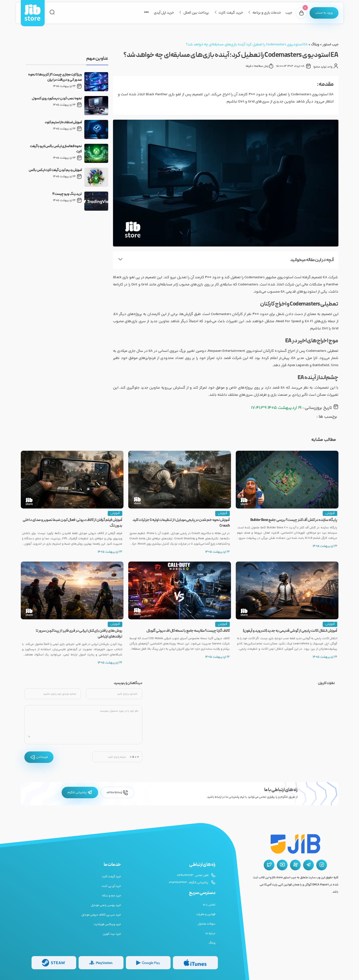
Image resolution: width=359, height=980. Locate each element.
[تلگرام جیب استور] (308, 865)
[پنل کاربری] (324, 13)
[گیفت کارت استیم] (54, 963)
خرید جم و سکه (112, 896)
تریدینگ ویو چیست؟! (67, 194)
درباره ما (210, 933)
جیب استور (330, 45)
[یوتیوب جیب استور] (282, 865)
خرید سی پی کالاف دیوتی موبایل (101, 915)
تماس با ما (209, 905)
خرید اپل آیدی (164, 13)
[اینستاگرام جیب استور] (322, 865)
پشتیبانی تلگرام (80, 793)
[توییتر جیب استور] (269, 865)
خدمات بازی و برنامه (267, 13)
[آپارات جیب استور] (295, 865)
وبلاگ (315, 45)
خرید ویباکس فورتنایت (107, 924)
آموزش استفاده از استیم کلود (63, 123)
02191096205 (117, 793)
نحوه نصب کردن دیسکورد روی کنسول (57, 99)
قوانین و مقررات (206, 914)
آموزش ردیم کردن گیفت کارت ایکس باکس (55, 170)
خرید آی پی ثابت (111, 886)
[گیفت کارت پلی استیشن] (101, 963)
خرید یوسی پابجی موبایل (106, 905)
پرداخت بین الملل (196, 13)
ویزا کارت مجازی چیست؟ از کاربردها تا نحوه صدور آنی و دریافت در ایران (55, 77)
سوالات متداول (206, 924)
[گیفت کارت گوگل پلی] (148, 963)
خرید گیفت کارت (231, 13)
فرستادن (39, 757)
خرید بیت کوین (112, 934)
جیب (289, 13)
